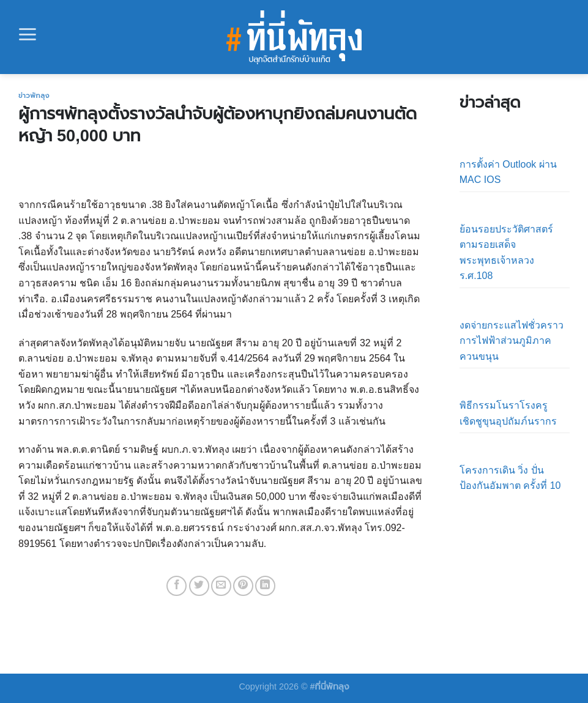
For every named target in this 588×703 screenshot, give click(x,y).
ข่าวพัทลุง (34, 95)
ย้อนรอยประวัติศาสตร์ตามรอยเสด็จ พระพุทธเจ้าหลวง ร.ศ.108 (506, 253)
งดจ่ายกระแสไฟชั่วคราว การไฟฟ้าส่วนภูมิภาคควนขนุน (512, 341)
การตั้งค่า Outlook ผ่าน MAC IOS (508, 172)
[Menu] (28, 34)
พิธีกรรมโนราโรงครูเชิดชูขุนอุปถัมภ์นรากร (508, 413)
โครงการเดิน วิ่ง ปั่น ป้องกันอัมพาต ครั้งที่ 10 (510, 478)
